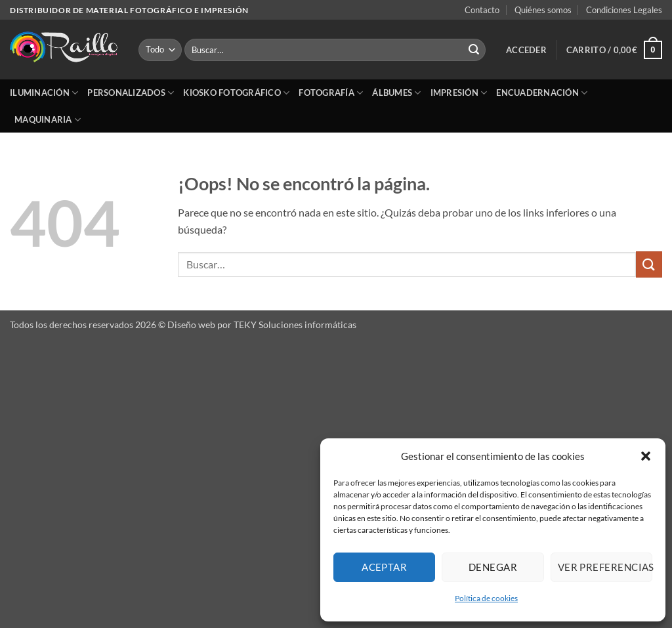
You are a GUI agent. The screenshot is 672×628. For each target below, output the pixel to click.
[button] (646, 456)
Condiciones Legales (624, 10)
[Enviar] (474, 50)
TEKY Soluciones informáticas (295, 324)
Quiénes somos (543, 10)
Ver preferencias (605, 567)
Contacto (482, 10)
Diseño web (191, 324)
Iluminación (44, 93)
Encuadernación (542, 93)
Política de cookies (486, 598)
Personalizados (131, 93)
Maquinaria (48, 120)
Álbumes (396, 93)
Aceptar (384, 567)
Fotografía (331, 93)
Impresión (459, 93)
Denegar (493, 567)
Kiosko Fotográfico (236, 93)
